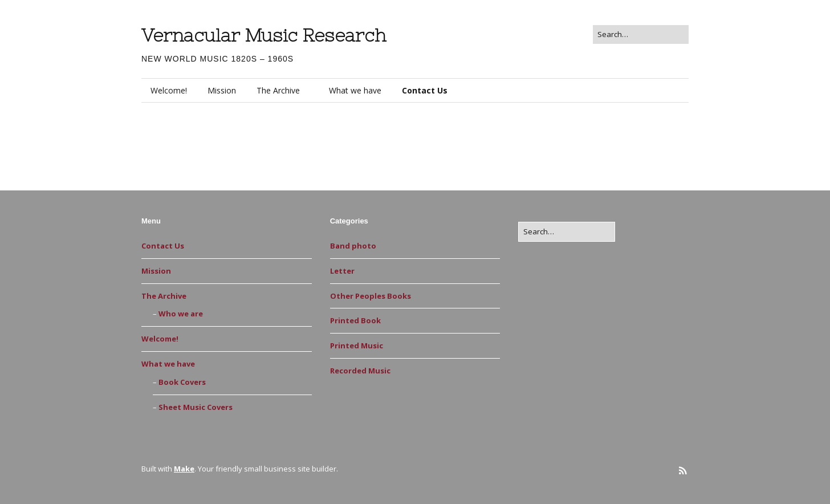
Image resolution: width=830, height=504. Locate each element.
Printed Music (357, 346)
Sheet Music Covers (196, 407)
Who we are (181, 314)
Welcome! (169, 90)
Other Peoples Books (371, 296)
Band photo (353, 246)
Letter (342, 271)
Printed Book (355, 320)
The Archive (278, 90)
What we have (355, 90)
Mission (222, 90)
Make (184, 469)
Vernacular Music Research (264, 35)
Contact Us (425, 90)
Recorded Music (360, 371)
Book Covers (182, 382)
